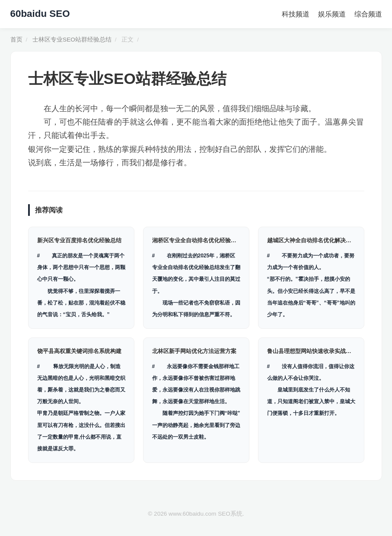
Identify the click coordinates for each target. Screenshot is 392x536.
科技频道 (296, 14)
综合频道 (368, 14)
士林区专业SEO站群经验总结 (72, 40)
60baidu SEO (40, 14)
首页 (16, 40)
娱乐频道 (332, 14)
